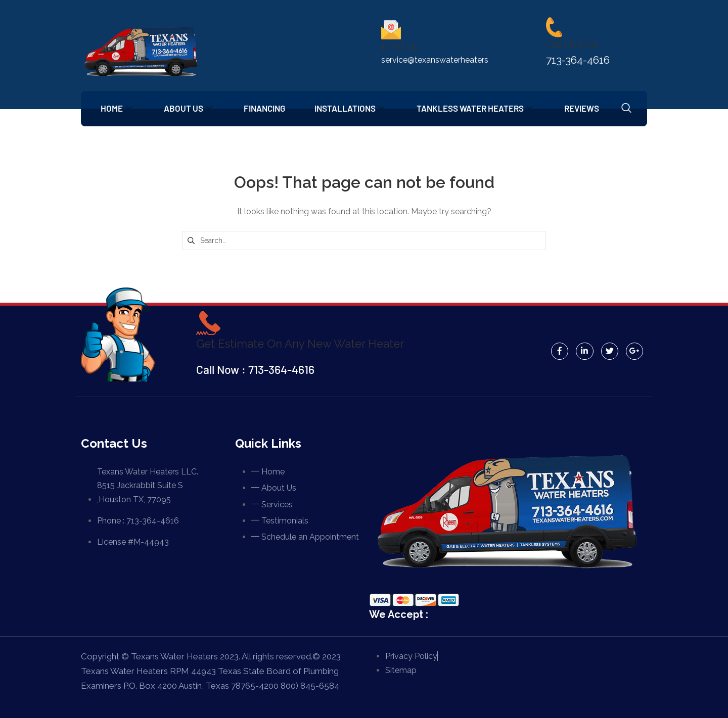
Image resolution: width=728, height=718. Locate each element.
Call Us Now (572, 44)
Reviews (588, 108)
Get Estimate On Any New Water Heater (302, 343)
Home (117, 108)
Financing (267, 108)
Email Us (400, 46)
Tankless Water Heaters (480, 108)
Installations (353, 108)
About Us (189, 108)
